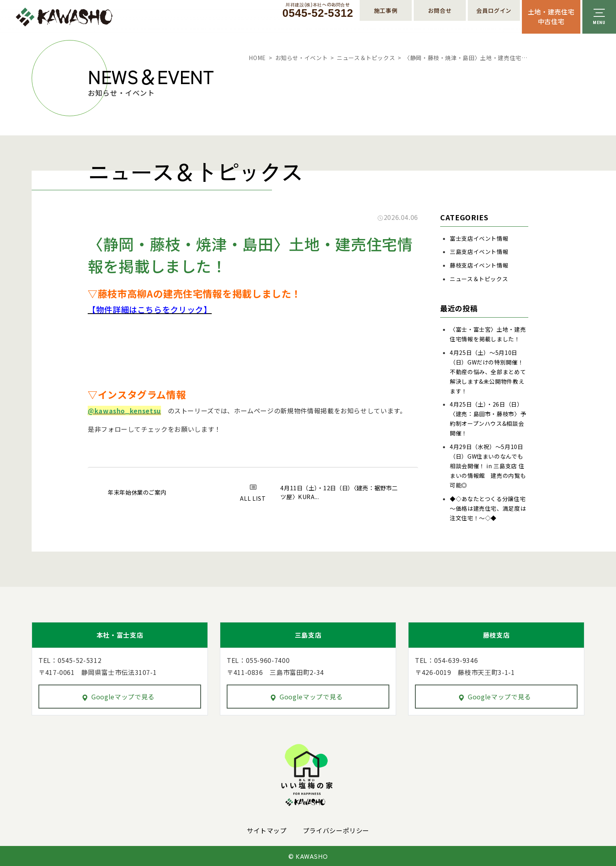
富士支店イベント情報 (479, 238)
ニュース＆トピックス (366, 58)
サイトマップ (267, 830)
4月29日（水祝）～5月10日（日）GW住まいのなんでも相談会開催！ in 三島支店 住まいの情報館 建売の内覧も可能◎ (488, 466)
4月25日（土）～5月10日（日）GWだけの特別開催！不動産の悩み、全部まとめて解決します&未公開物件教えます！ (488, 372)
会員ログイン (494, 10)
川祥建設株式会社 (64, 17)
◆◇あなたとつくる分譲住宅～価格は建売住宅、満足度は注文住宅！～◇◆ (488, 508)
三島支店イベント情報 (479, 252)
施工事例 (386, 10)
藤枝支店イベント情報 (479, 265)
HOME (257, 58)
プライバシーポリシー (336, 830)
